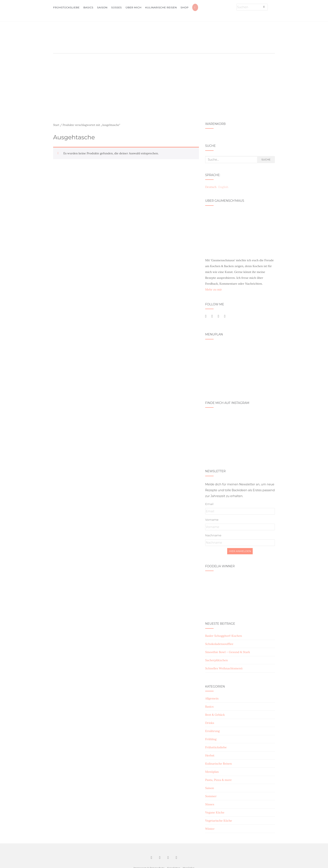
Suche (266, 159)
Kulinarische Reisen (161, 7)
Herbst (210, 755)
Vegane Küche (215, 812)
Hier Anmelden (240, 551)
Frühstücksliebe (66, 7)
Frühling (211, 739)
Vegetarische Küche (219, 821)
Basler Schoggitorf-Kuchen (224, 636)
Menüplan (212, 772)
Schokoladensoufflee (219, 644)
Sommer (211, 796)
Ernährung (213, 731)
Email (209, 504)
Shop (184, 7)
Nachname (213, 535)
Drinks (210, 723)
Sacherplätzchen (217, 660)
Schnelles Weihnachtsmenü (224, 668)
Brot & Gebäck (215, 715)
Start (56, 125)
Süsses (117, 7)
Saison (102, 7)
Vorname (212, 520)
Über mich (133, 7)
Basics (88, 7)
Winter (210, 829)
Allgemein (212, 698)
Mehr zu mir (214, 289)
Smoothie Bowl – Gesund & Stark (228, 652)
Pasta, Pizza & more (218, 780)
